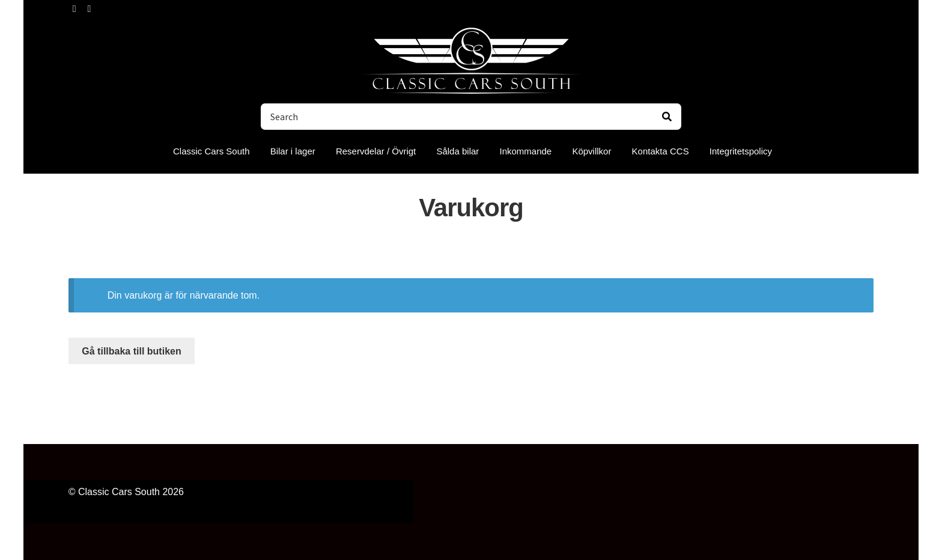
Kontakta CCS (661, 151)
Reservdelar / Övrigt (376, 151)
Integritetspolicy (741, 151)
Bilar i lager (293, 151)
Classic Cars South (211, 151)
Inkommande (526, 151)
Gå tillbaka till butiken (131, 351)
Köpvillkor (591, 151)
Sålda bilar (457, 151)
